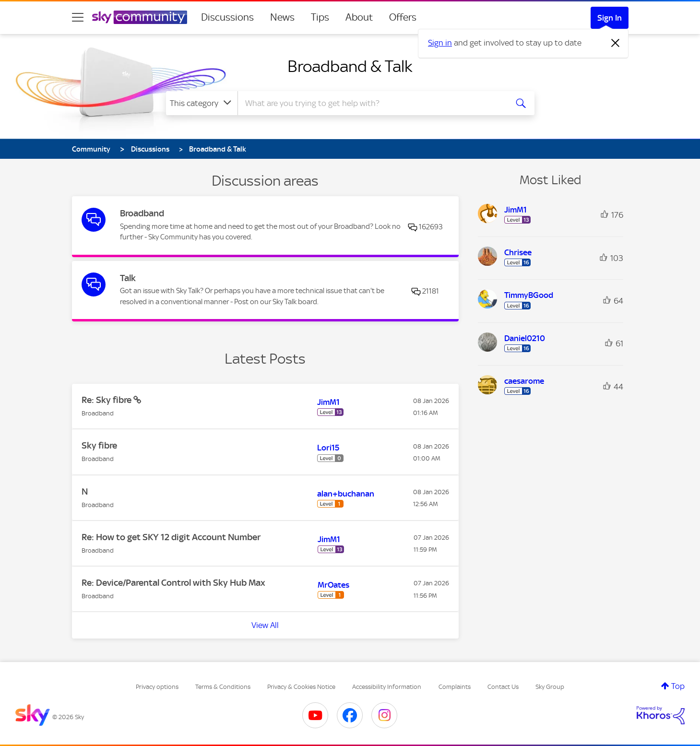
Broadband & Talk (350, 66)
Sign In (610, 18)
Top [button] (678, 686)
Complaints (455, 687)
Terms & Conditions (223, 687)
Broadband (142, 213)
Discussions (227, 17)
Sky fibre (99, 445)
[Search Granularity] (202, 103)
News (282, 17)
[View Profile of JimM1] (328, 402)
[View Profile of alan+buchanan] (346, 494)
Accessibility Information (387, 687)
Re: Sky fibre (107, 400)
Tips (320, 17)
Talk (128, 278)
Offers (403, 17)
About (359, 17)
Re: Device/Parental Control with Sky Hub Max (173, 583)
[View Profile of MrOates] (333, 585)
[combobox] (371, 103)
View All (265, 625)
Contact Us (503, 687)
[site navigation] (78, 17)
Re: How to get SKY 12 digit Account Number (171, 537)
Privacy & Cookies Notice (301, 687)
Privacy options (157, 687)
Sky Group (550, 687)
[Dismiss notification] (616, 43)
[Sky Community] (140, 17)
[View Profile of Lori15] (328, 448)
